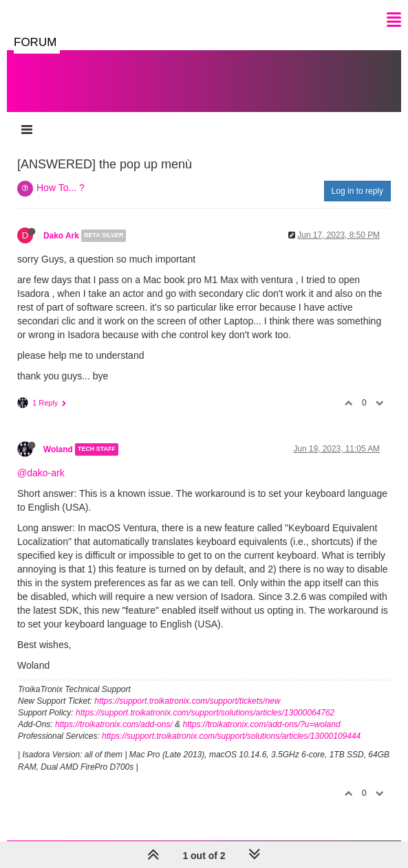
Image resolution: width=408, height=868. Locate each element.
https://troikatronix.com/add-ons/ (114, 724)
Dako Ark (61, 236)
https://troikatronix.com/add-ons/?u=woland (261, 724)
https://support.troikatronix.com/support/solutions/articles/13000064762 (205, 713)
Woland (58, 449)
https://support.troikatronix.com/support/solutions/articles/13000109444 (231, 736)
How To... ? (61, 188)
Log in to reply (357, 191)
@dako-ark (41, 473)
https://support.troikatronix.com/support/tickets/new (187, 701)
